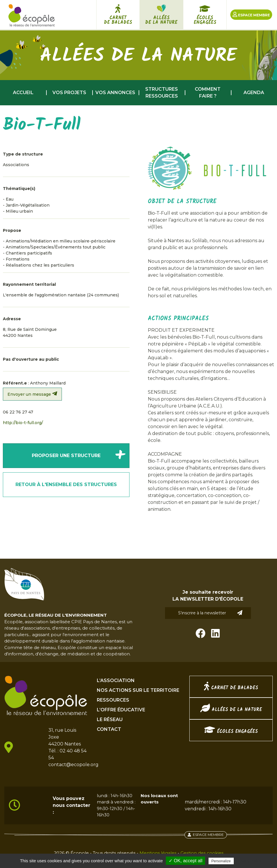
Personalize (221, 861)
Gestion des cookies (202, 853)
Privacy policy (249, 861)
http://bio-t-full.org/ (23, 423)
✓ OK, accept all (185, 861)
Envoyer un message (32, 394)
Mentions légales (158, 853)
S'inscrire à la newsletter (210, 613)
